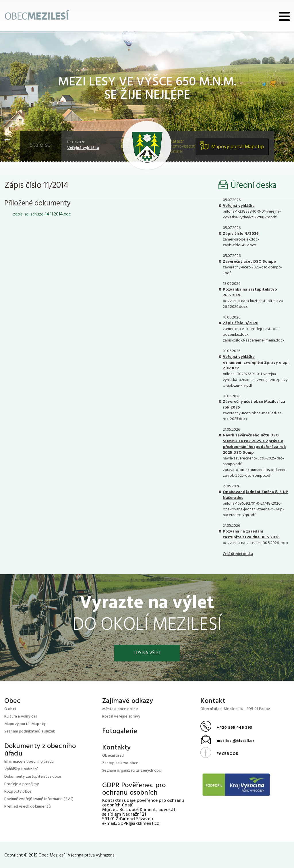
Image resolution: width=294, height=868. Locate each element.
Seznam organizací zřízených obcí (132, 771)
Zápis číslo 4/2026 (241, 234)
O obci (10, 709)
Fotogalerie (120, 731)
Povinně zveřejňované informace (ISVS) (39, 799)
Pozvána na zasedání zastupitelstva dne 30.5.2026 (251, 534)
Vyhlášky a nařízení (21, 769)
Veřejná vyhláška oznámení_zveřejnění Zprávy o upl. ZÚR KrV (256, 363)
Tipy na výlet (147, 653)
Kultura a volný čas (21, 717)
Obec (12, 701)
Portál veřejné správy (121, 717)
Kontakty (116, 748)
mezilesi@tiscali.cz (227, 741)
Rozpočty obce (18, 792)
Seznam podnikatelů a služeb (30, 731)
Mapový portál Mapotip (238, 147)
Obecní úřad (113, 756)
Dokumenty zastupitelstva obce (33, 777)
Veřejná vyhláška (83, 148)
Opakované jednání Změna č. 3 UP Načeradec (256, 495)
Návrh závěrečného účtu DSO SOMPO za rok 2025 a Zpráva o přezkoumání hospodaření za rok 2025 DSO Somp (254, 444)
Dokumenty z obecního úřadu (40, 750)
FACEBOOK (219, 754)
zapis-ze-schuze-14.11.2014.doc (42, 214)
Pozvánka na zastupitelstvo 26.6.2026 (250, 292)
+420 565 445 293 (226, 728)
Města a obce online (120, 709)
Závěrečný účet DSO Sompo (249, 262)
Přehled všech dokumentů (28, 807)
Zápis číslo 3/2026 (241, 323)
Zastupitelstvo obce (120, 763)
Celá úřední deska (238, 554)
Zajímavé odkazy (127, 701)
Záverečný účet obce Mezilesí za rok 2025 (254, 405)
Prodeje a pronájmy (22, 784)
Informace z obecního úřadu (29, 762)
